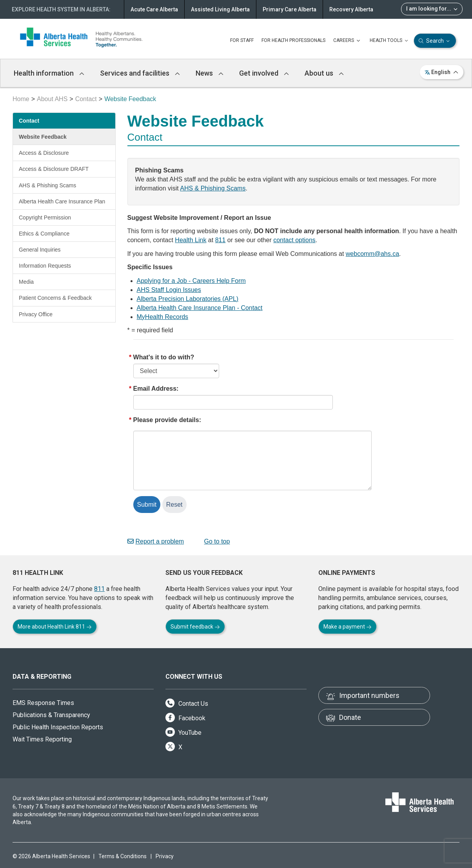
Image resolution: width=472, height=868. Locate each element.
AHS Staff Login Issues (169, 290)
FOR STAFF (242, 40)
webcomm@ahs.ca (372, 254)
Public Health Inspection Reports (58, 727)
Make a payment (348, 627)
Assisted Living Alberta (220, 9)
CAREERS (348, 41)
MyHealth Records (163, 317)
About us (324, 73)
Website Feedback (43, 137)
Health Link (191, 240)
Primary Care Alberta (290, 9)
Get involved (264, 73)
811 (221, 240)
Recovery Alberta (351, 9)
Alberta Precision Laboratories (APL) (188, 299)
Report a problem (156, 541)
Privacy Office (36, 314)
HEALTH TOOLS (390, 41)
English (442, 72)
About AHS (52, 99)
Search (435, 41)
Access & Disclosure (44, 153)
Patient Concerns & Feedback (55, 298)
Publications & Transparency (51, 715)
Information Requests (45, 266)
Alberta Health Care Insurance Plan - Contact (200, 308)
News (210, 73)
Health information (49, 73)
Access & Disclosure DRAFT (54, 169)
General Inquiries (40, 250)
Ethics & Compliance (44, 234)
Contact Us (187, 704)
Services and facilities (140, 73)
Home (21, 99)
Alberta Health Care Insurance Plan (62, 201)
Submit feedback (195, 627)
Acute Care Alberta (154, 9)
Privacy (165, 856)
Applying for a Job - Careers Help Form (191, 281)
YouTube (183, 733)
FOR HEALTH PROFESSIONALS (293, 40)
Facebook (185, 718)
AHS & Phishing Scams (47, 185)
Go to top (214, 541)
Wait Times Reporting (42, 739)
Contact (86, 99)
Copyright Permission (45, 217)
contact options (294, 240)
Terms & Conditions (123, 856)
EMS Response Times (43, 703)
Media (26, 282)
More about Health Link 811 (55, 627)
